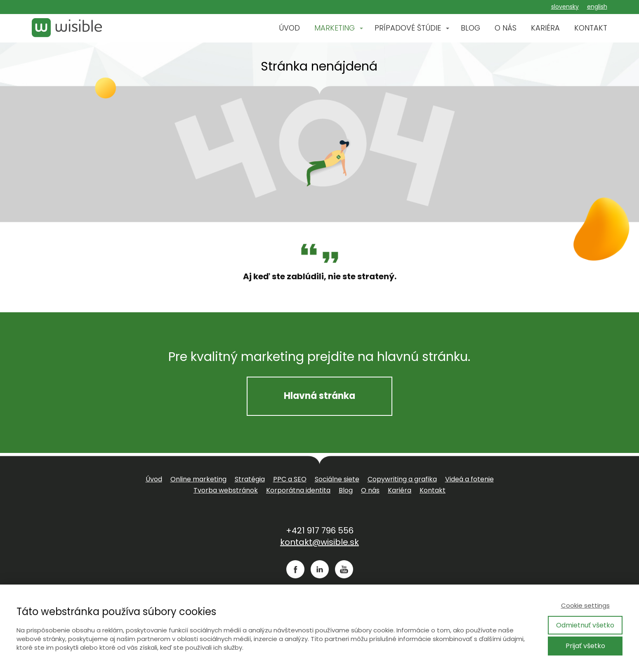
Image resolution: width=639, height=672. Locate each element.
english (597, 7)
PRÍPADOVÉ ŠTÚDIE (408, 28)
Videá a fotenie (469, 479)
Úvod (154, 479)
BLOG (470, 28)
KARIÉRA (545, 28)
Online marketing (198, 479)
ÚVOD (289, 28)
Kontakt (433, 490)
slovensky (565, 7)
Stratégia (250, 479)
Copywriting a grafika (402, 479)
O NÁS (506, 28)
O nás (370, 490)
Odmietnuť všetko (585, 625)
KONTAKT (591, 28)
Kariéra (400, 490)
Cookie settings (585, 605)
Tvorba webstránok (226, 490)
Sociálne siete (337, 479)
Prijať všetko (585, 646)
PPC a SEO (290, 479)
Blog (346, 490)
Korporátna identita (298, 490)
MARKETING (335, 28)
